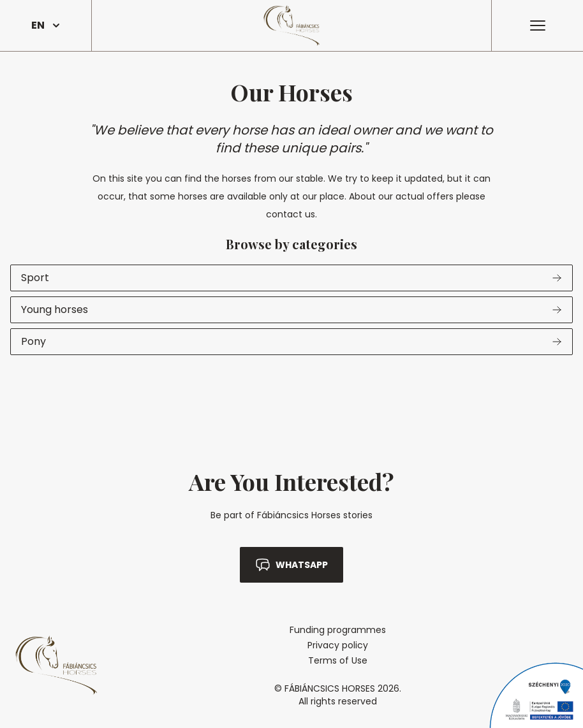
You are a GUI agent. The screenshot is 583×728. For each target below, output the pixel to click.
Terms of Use (338, 660)
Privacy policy (338, 645)
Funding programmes (338, 630)
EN (46, 25)
